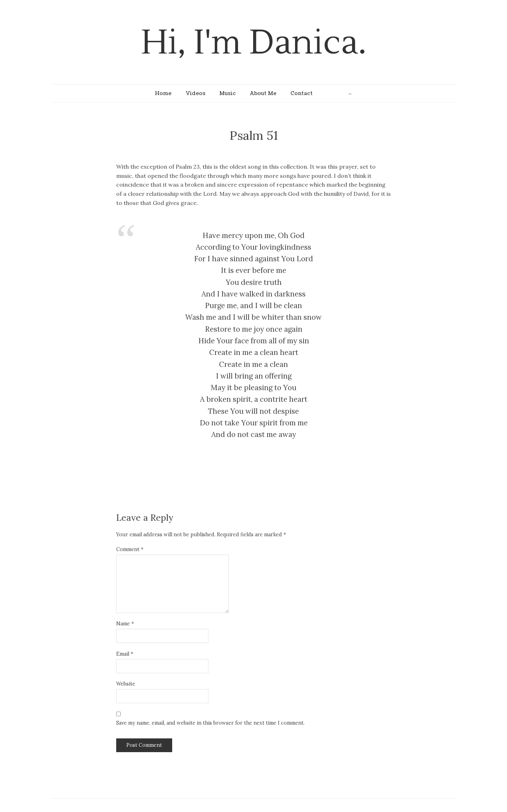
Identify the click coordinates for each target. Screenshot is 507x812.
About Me (263, 93)
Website (126, 684)
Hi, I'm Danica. (254, 43)
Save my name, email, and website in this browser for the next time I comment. (210, 723)
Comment (130, 549)
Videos (195, 93)
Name (125, 624)
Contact (302, 93)
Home (163, 93)
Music (228, 93)
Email (125, 654)
